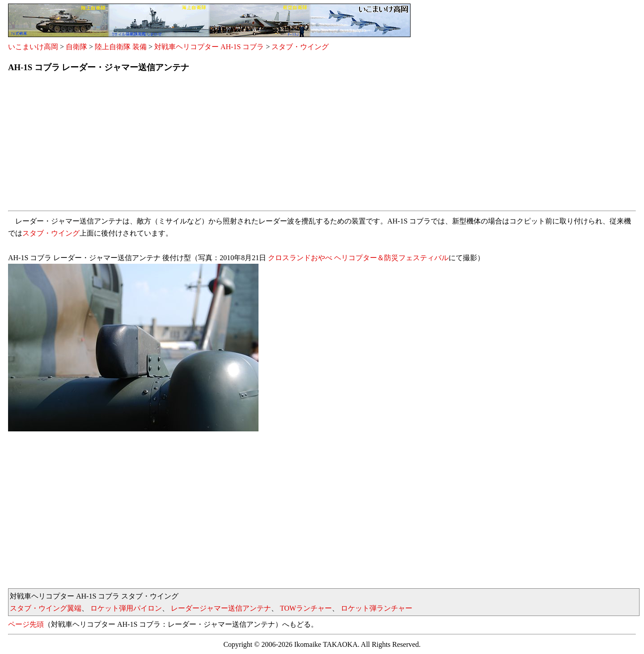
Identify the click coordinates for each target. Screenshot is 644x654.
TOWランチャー (306, 608)
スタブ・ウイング (300, 47)
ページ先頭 (26, 624)
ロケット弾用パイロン (126, 608)
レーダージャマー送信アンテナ (221, 608)
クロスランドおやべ (300, 258)
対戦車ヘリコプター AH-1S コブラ (209, 47)
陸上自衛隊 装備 (121, 47)
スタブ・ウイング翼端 (46, 608)
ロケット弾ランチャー (377, 608)
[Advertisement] (276, 144)
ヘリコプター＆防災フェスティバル (391, 258)
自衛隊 (76, 47)
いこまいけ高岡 (33, 47)
